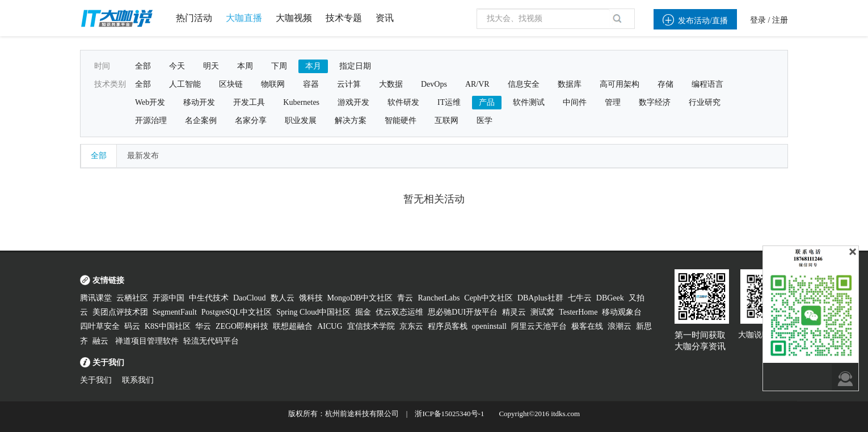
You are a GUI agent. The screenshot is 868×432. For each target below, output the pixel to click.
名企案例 (201, 120)
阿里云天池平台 (539, 326)
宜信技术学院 (371, 326)
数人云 (283, 298)
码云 (132, 326)
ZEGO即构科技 (242, 326)
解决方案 (351, 120)
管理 (613, 102)
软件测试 (529, 102)
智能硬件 (401, 120)
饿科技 (311, 298)
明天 (211, 66)
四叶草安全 (100, 326)
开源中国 (168, 298)
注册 (780, 20)
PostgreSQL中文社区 (237, 312)
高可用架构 (620, 84)
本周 (245, 66)
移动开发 (199, 102)
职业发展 (301, 120)
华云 (203, 326)
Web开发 (150, 102)
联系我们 (138, 380)
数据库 (570, 84)
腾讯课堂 (96, 298)
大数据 (391, 84)
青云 (405, 298)
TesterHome (578, 312)
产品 (487, 102)
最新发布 (143, 156)
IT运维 (449, 102)
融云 (102, 341)
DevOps (434, 84)
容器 (311, 84)
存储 (665, 84)
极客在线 (587, 326)
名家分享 (251, 120)
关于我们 (96, 380)
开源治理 (151, 120)
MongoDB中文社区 (360, 298)
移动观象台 (622, 312)
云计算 (349, 84)
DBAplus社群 (540, 298)
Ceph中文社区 (488, 298)
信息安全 (524, 84)
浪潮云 (620, 326)
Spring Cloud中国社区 (313, 312)
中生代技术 (209, 298)
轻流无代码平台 (211, 341)
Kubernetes (301, 102)
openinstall (489, 326)
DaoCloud (250, 298)
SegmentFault (175, 312)
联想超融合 (293, 326)
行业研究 (705, 102)
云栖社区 (132, 298)
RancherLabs (439, 298)
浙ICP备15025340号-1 (449, 414)
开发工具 (249, 102)
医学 (484, 120)
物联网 (273, 84)
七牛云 (580, 298)
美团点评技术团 (120, 312)
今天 (177, 66)
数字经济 (655, 102)
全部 (143, 66)
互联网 (446, 120)
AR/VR (477, 84)
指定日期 (355, 66)
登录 (758, 20)
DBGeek (610, 298)
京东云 (411, 326)
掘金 (363, 312)
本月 (313, 66)
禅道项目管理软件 (147, 341)
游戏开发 (353, 102)
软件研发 (403, 102)
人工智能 (185, 84)
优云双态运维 (399, 312)
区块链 (231, 84)
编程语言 (707, 84)
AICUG (330, 326)
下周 (279, 66)
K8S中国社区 (168, 326)
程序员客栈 (448, 326)
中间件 (575, 102)
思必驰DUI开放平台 (463, 312)
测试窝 (542, 312)
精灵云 (514, 312)
